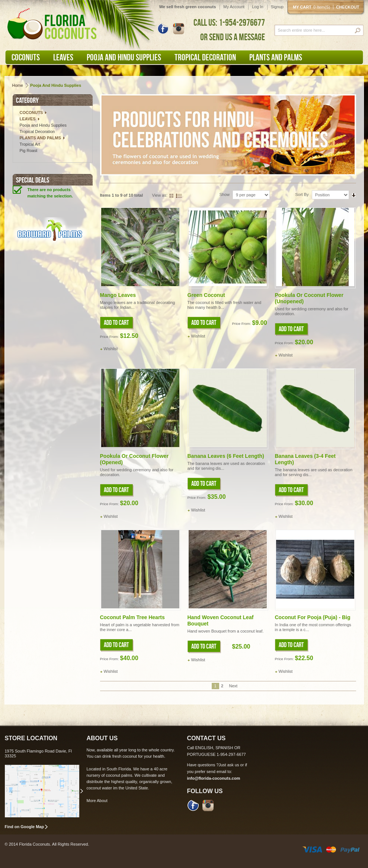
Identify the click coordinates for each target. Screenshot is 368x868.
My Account (234, 7)
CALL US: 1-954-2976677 (229, 22)
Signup (277, 7)
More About (97, 801)
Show (225, 194)
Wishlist (111, 349)
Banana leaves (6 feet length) (226, 456)
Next (231, 686)
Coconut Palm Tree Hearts (132, 617)
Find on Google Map (25, 827)
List (179, 195)
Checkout (348, 7)
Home (18, 85)
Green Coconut (206, 295)
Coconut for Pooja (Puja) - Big (313, 617)
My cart (313, 7)
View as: (160, 195)
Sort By (302, 194)
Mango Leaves (118, 295)
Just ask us (229, 765)
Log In (258, 7)
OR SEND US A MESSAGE (233, 37)
